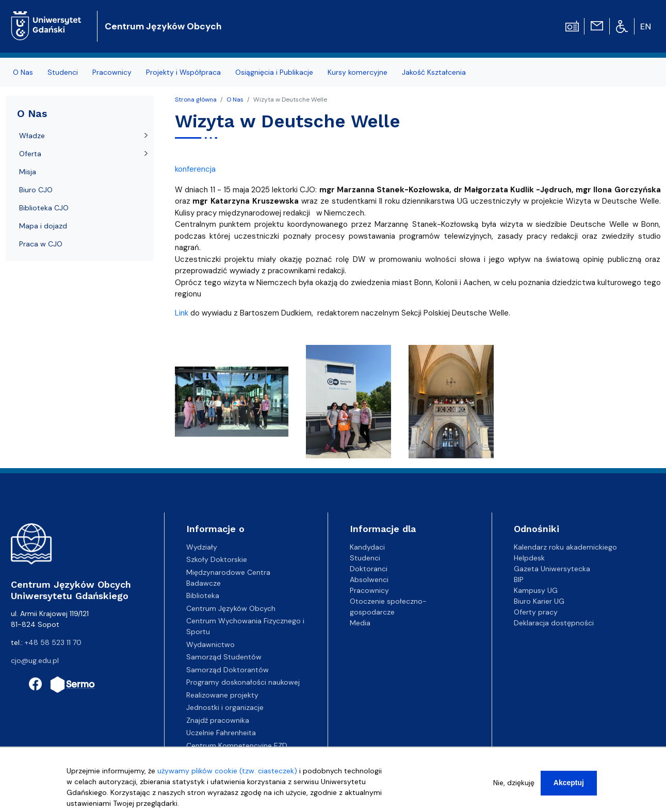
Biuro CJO (36, 190)
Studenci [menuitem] (63, 72)
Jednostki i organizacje (225, 707)
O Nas (235, 100)
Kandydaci (367, 547)
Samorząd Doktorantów (228, 670)
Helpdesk (529, 558)
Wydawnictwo (210, 644)
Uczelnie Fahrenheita (221, 733)
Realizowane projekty (222, 695)
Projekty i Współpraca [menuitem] (183, 72)
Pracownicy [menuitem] (112, 72)
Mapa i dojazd (43, 226)
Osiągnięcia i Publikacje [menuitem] (274, 72)
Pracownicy (369, 590)
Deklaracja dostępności (554, 623)
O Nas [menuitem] (23, 72)
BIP (519, 579)
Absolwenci (369, 579)
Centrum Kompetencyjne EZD (237, 745)
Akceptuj (569, 787)
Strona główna (196, 100)
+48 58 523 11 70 (53, 642)
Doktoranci (369, 569)
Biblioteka (203, 595)
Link (182, 313)
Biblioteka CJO (44, 208)
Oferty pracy (536, 612)
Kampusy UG (536, 590)
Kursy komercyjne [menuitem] (358, 72)
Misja (28, 172)
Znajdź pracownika (218, 720)
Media (360, 623)
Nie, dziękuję (514, 787)
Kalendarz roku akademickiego (565, 547)
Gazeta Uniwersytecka (552, 569)
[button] (233, 405)
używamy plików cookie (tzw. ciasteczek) (227, 775)
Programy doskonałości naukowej (243, 682)
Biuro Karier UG (539, 601)
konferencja (195, 169)
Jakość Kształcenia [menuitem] (434, 72)
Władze (32, 136)
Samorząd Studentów (224, 657)
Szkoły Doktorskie (217, 559)
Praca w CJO (41, 244)
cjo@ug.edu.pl (35, 660)
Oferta (30, 154)
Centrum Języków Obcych (163, 26)
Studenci (365, 558)
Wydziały (202, 547)
